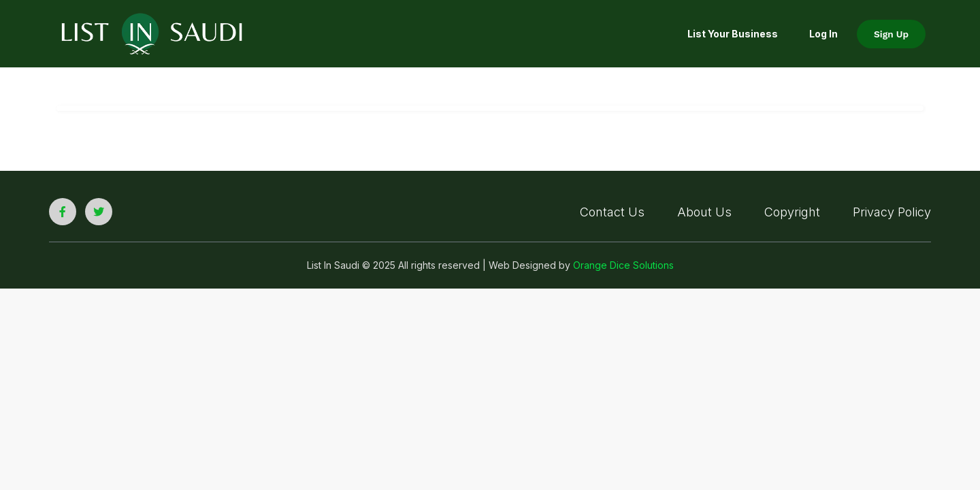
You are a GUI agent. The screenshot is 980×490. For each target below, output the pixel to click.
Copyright (792, 212)
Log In (823, 34)
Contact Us (612, 212)
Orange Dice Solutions (623, 265)
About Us (704, 212)
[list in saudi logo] (152, 33)
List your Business (733, 34)
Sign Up (891, 34)
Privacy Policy (892, 212)
